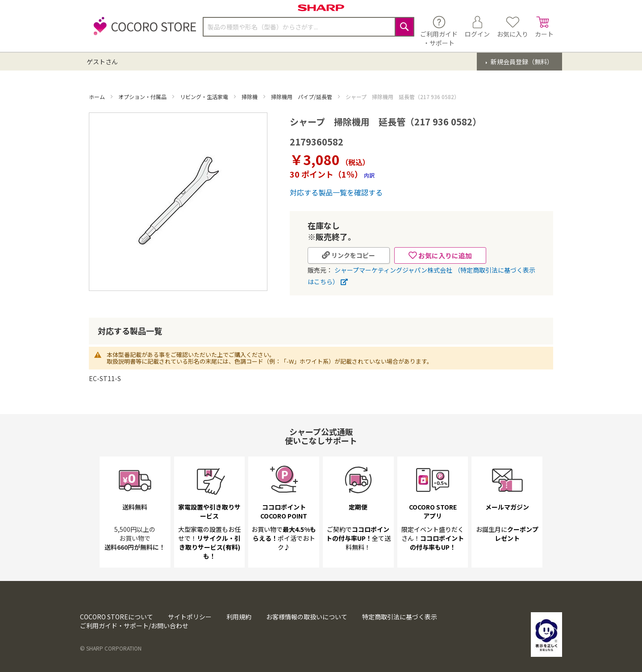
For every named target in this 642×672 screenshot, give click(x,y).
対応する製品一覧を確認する (336, 192)
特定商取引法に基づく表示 (400, 617)
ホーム (98, 97)
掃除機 (250, 97)
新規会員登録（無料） (521, 62)
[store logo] (142, 31)
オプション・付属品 (143, 97)
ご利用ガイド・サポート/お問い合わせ (134, 626)
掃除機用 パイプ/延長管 (302, 97)
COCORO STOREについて (117, 617)
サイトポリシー (190, 617)
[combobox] (308, 27)
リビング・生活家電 (205, 97)
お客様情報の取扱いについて (307, 617)
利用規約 (239, 617)
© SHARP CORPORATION (111, 648)
